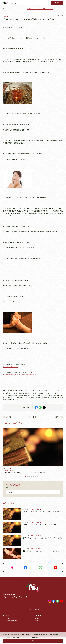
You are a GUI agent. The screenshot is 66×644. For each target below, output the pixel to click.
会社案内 (37, 620)
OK (33, 641)
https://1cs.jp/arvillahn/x (11, 367)
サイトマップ (38, 616)
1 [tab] (25, 477)
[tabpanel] (33, 451)
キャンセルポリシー (8, 618)
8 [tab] (39, 477)
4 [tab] (31, 477)
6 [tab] (35, 477)
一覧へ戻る (33, 417)
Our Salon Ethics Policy (10, 620)
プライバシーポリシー (9, 616)
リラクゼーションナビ (18, 9)
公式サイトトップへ (44, 609)
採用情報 (37, 618)
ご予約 (57, 3)
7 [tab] (37, 477)
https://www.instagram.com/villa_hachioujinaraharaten (20, 375)
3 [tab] (29, 477)
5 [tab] (33, 477)
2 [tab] (27, 477)
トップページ (6, 9)
